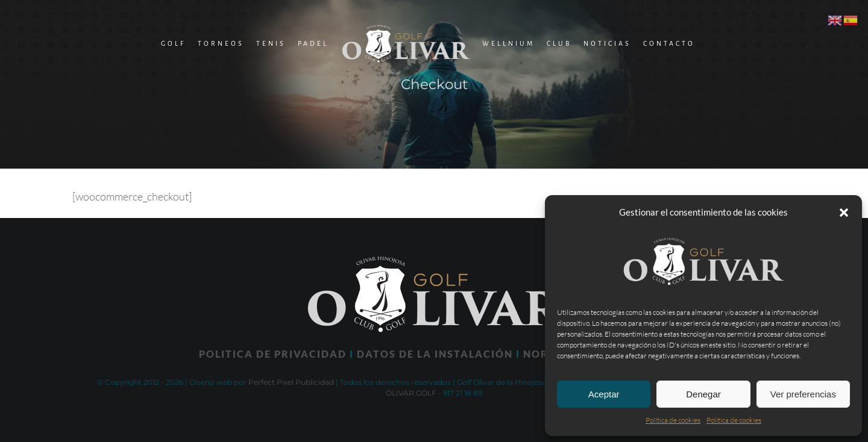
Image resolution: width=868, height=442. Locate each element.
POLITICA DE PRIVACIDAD (273, 354)
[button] (844, 213)
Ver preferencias (803, 394)
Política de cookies (673, 420)
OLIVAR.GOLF (411, 393)
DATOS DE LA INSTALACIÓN (435, 354)
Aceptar (604, 394)
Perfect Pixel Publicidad (291, 382)
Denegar (703, 394)
